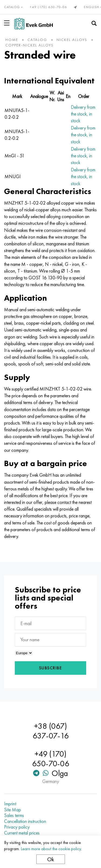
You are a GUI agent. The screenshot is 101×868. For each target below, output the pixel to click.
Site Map (13, 810)
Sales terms (14, 815)
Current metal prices (22, 833)
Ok (51, 859)
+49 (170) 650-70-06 (48, 7)
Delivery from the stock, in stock (83, 114)
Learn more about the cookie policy (51, 849)
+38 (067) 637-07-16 (51, 731)
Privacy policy (17, 827)
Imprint (10, 804)
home (12, 40)
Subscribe (51, 668)
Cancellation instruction (25, 821)
